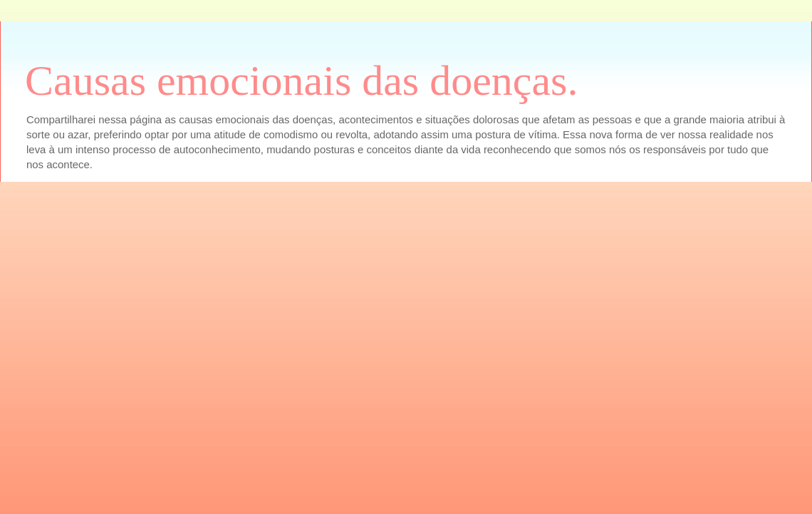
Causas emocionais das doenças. (301, 81)
